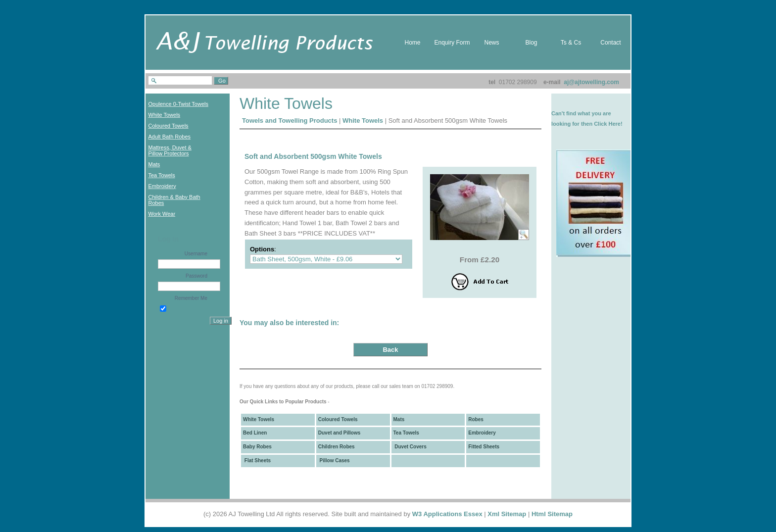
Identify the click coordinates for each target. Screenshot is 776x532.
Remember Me (191, 298)
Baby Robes (257, 447)
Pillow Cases (334, 460)
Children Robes (337, 447)
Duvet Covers (410, 447)
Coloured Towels (338, 419)
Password (196, 276)
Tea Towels (406, 433)
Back (390, 350)
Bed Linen (255, 433)
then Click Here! (602, 124)
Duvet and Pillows (339, 433)
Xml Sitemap (507, 514)
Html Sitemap (552, 514)
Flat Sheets (257, 460)
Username (196, 254)
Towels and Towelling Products (290, 121)
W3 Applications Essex (447, 514)
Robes (476, 419)
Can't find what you (576, 113)
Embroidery (482, 433)
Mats (399, 419)
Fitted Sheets (484, 447)
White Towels (363, 121)
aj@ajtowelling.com (591, 82)
